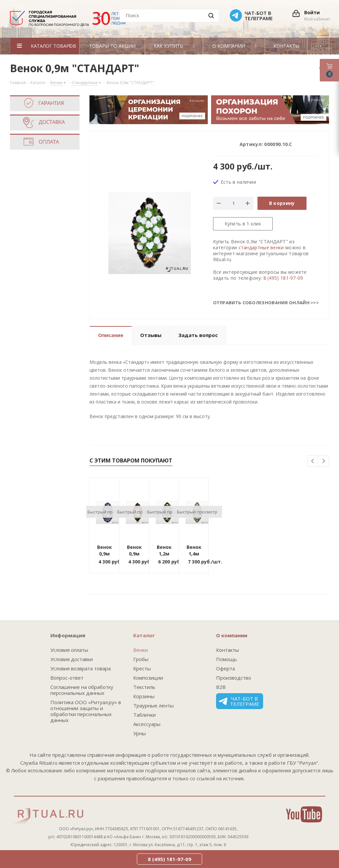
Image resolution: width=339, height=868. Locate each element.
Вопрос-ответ (67, 678)
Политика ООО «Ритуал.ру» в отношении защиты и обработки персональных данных (86, 711)
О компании (232, 635)
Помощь (226, 659)
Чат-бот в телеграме (239, 701)
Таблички (144, 715)
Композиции (148, 678)
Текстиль (144, 687)
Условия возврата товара (81, 668)
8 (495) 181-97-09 (283, 278)
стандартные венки (261, 247)
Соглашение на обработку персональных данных (82, 690)
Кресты (142, 668)
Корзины (144, 696)
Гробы (141, 659)
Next (324, 461)
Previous (313, 461)
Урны (140, 733)
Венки (141, 650)
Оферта (226, 668)
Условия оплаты (69, 650)
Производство (234, 678)
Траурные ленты (153, 705)
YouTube (304, 814)
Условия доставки (72, 659)
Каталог (144, 635)
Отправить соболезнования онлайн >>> (266, 303)
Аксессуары (147, 724)
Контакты (227, 650)
